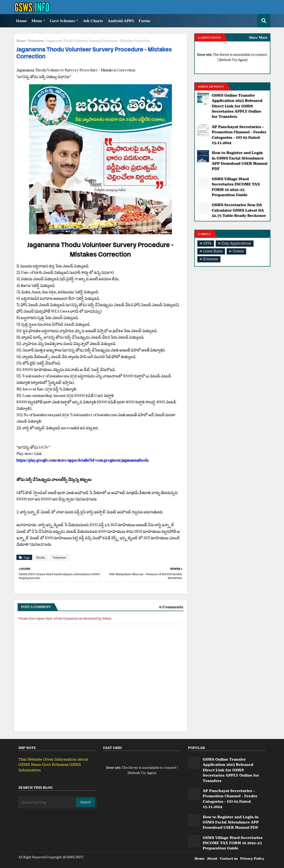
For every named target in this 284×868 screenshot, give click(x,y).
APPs (207, 243)
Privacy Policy (252, 858)
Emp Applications (236, 243)
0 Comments (171, 607)
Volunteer (36, 41)
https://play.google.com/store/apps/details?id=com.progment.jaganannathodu (82, 460)
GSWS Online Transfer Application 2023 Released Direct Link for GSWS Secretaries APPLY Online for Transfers (237, 106)
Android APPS (121, 21)
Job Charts (93, 21)
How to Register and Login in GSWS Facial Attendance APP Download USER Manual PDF (240, 161)
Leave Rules (213, 251)
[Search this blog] (48, 802)
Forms (145, 21)
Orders (238, 251)
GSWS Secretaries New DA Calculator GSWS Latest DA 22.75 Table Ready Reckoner (239, 210)
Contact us (229, 858)
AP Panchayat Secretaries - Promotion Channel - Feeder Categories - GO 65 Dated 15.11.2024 (239, 135)
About (212, 858)
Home (22, 21)
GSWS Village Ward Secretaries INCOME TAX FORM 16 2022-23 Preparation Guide (236, 187)
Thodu (40, 558)
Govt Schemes (62, 21)
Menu (37, 21)
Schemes (211, 259)
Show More (258, 37)
